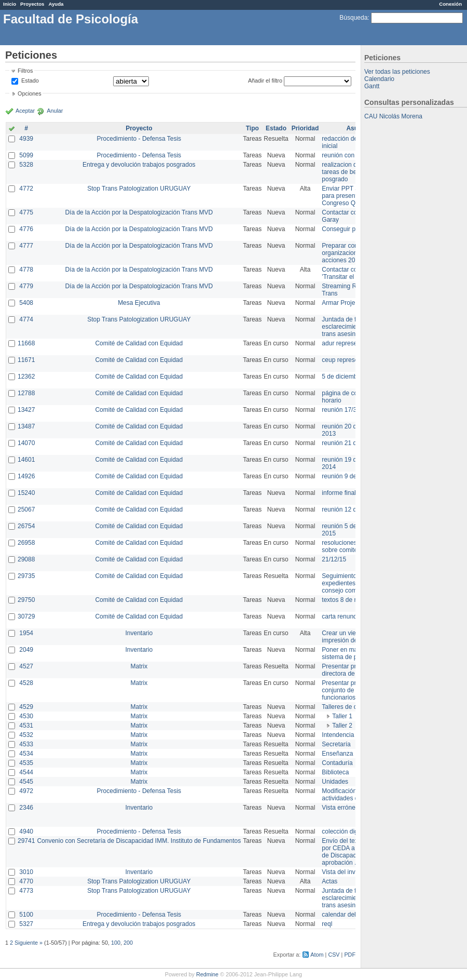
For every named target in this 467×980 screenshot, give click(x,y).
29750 (26, 600)
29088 (26, 559)
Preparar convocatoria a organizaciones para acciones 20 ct (355, 253)
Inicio (10, 4)
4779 (26, 286)
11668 (26, 343)
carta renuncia (341, 616)
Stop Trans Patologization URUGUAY (139, 189)
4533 (26, 744)
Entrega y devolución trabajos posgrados (139, 165)
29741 (26, 841)
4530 (26, 716)
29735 (26, 576)
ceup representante (348, 360)
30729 (26, 616)
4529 (26, 707)
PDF (350, 955)
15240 (26, 493)
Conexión (450, 4)
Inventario (139, 633)
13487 (26, 426)
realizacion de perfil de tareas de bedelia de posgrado (353, 172)
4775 (26, 212)
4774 (26, 319)
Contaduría (337, 763)
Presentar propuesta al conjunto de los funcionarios (353, 690)
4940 (26, 831)
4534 (26, 754)
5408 (26, 303)
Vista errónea (340, 808)
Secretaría (336, 744)
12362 (26, 377)
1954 (26, 633)
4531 (26, 726)
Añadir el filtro (265, 80)
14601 (26, 460)
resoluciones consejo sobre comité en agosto (354, 546)
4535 (26, 763)
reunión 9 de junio (346, 476)
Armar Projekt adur (348, 303)
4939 (26, 139)
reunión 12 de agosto (351, 509)
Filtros (25, 71)
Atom (317, 955)
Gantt (372, 86)
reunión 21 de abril (347, 443)
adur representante (348, 343)
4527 (26, 666)
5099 (26, 155)
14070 (26, 443)
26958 (26, 543)
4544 (26, 772)
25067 (26, 509)
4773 (26, 891)
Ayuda (56, 4)
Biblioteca (335, 772)
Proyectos (32, 4)
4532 (26, 735)
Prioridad (305, 128)
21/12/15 (334, 559)
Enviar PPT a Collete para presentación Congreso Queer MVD (353, 196)
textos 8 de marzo (346, 600)
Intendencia (338, 735)
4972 (26, 791)
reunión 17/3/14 (343, 410)
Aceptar (25, 111)
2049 (26, 650)
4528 (26, 683)
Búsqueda (353, 18)
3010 (26, 872)
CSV (334, 955)
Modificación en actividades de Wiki (348, 795)
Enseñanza (337, 754)
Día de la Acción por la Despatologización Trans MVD (139, 212)
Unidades (335, 782)
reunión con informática (354, 155)
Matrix (139, 666)
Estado (30, 80)
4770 (26, 881)
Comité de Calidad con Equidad (139, 343)
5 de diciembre (342, 377)
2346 (26, 808)
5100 (26, 915)
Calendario (379, 79)
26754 (26, 526)
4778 (26, 270)
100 (116, 943)
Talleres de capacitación (355, 707)
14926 (26, 476)
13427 (26, 410)
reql (327, 924)
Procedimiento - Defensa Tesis (139, 139)
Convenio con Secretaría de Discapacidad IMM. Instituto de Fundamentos (139, 841)
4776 (26, 229)
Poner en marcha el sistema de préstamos (352, 653)
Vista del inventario (348, 872)
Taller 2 (342, 726)
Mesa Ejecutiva (139, 303)
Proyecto (139, 128)
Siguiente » (29, 943)
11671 (26, 360)
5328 (26, 165)
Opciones (30, 93)
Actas (329, 881)
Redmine (207, 974)
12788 (26, 393)
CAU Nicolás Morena (393, 116)
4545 (26, 782)
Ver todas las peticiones (397, 72)
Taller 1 (342, 716)
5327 (26, 924)
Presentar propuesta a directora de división (353, 670)
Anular (55, 111)
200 (128, 943)
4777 (26, 246)
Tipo (252, 128)
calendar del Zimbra (349, 915)
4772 (26, 189)
